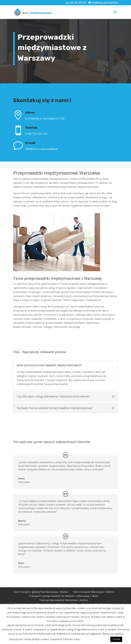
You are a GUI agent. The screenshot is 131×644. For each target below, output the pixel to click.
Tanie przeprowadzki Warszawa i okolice (64, 600)
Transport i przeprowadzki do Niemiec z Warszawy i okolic (64, 596)
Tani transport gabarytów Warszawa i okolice (41, 592)
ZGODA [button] (116, 639)
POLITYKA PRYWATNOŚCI (94, 639)
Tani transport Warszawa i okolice (93, 592)
